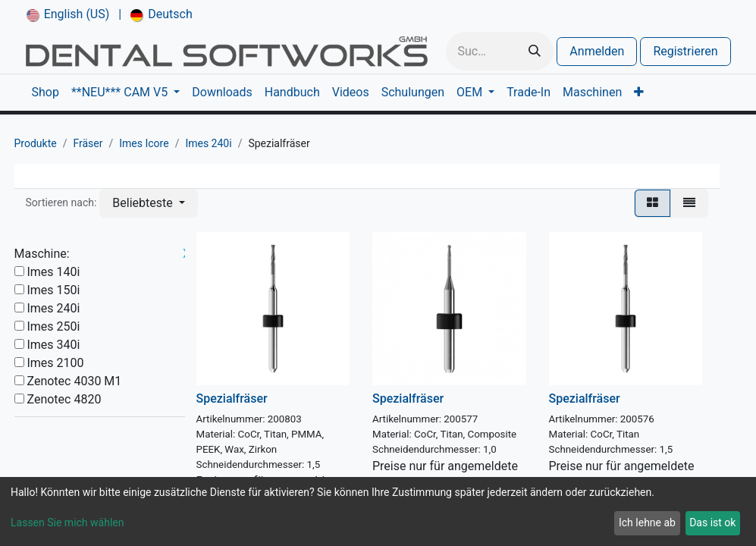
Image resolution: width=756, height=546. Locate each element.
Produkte (36, 143)
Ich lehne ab (647, 522)
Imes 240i (208, 143)
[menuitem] (68, 14)
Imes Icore (144, 143)
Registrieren (685, 51)
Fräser (88, 143)
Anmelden (597, 51)
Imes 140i (53, 272)
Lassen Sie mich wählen (67, 522)
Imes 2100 (55, 363)
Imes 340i (53, 345)
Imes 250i (53, 326)
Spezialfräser (232, 399)
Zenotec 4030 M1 (74, 381)
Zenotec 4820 (64, 399)
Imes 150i (53, 290)
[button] (148, 203)
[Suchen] (535, 51)
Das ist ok (712, 522)
